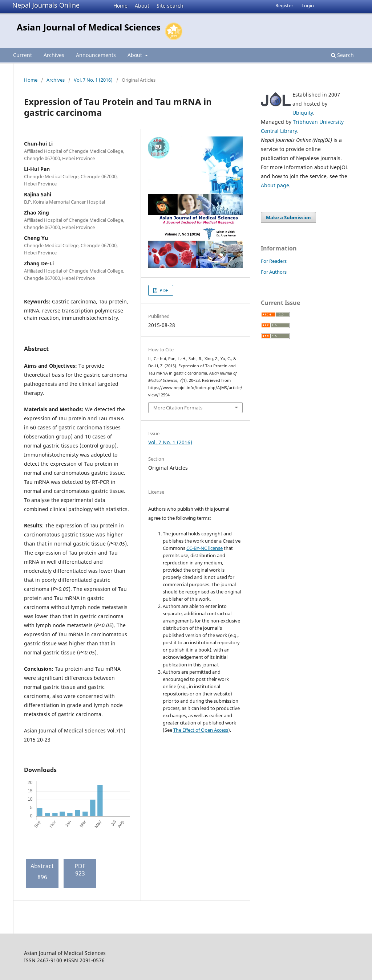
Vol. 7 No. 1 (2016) (93, 80)
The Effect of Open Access (201, 730)
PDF (163, 290)
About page (275, 185)
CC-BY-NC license (205, 548)
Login (308, 5)
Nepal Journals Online (46, 5)
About (142, 6)
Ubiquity (303, 113)
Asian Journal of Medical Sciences (89, 27)
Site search (170, 6)
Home (120, 6)
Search (342, 55)
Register (284, 5)
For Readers (274, 261)
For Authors (274, 272)
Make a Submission (288, 217)
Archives (54, 55)
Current (23, 55)
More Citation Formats (178, 408)
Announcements (96, 55)
